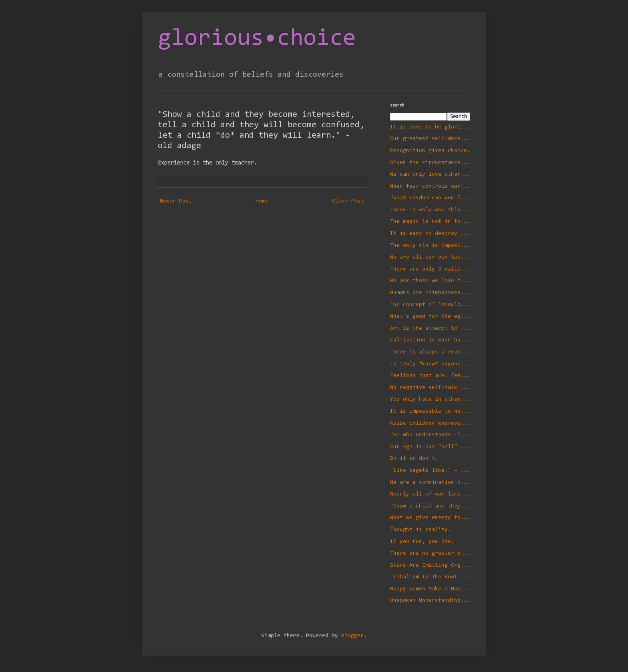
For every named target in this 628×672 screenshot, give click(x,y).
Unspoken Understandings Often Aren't (430, 601)
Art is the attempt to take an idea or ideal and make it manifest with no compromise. (430, 329)
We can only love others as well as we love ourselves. (430, 175)
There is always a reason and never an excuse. (430, 352)
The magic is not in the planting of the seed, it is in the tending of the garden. (430, 222)
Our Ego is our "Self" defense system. (430, 447)
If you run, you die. (422, 542)
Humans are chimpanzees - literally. (430, 293)
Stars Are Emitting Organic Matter (430, 566)
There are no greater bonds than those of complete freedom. (430, 554)
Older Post (348, 201)
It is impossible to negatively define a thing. (430, 411)
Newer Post (176, 201)
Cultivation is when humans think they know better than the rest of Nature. (430, 340)
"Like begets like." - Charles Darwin (430, 471)
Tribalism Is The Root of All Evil (430, 577)
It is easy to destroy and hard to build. (430, 234)
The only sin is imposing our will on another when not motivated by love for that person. (430, 246)
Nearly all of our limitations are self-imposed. (430, 494)
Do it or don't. (414, 459)
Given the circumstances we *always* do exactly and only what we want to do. (430, 163)
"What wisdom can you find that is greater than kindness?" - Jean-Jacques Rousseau (430, 198)
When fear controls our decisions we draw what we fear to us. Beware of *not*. (430, 187)
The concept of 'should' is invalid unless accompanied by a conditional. (430, 305)
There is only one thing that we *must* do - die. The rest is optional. (430, 210)
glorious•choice (257, 39)
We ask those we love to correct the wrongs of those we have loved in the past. (430, 281)
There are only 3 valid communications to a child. (430, 269)
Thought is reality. (421, 530)
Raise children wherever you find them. (430, 423)
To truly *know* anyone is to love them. (430, 364)
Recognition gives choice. (430, 151)
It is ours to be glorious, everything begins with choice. (430, 127)
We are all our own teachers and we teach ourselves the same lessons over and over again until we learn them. (430, 257)
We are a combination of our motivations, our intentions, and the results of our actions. (430, 483)
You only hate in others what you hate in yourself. (430, 399)
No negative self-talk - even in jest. (430, 388)
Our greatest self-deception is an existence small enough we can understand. (430, 139)
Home (262, 201)
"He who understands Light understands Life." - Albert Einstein (430, 435)
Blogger (352, 636)
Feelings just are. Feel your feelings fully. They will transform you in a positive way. (430, 376)
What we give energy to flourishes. (430, 518)
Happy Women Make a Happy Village (430, 589)
